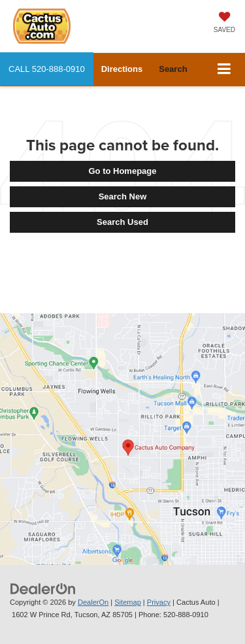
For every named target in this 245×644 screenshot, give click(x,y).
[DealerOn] (43, 588)
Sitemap (128, 602)
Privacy (159, 602)
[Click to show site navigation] (224, 70)
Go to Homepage (122, 171)
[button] (47, 69)
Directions (122, 69)
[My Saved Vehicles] (224, 24)
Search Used (122, 222)
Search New (123, 196)
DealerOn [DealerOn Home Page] (93, 602)
